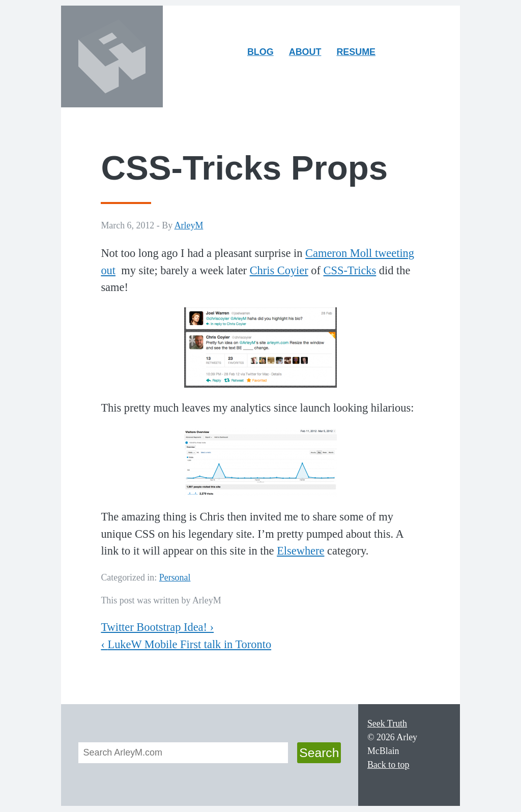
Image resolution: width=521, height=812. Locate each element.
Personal (175, 577)
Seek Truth (387, 723)
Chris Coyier (279, 270)
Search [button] (319, 753)
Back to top (388, 765)
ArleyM (189, 225)
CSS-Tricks (350, 270)
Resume (356, 52)
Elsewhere (300, 551)
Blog (260, 52)
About (308, 54)
